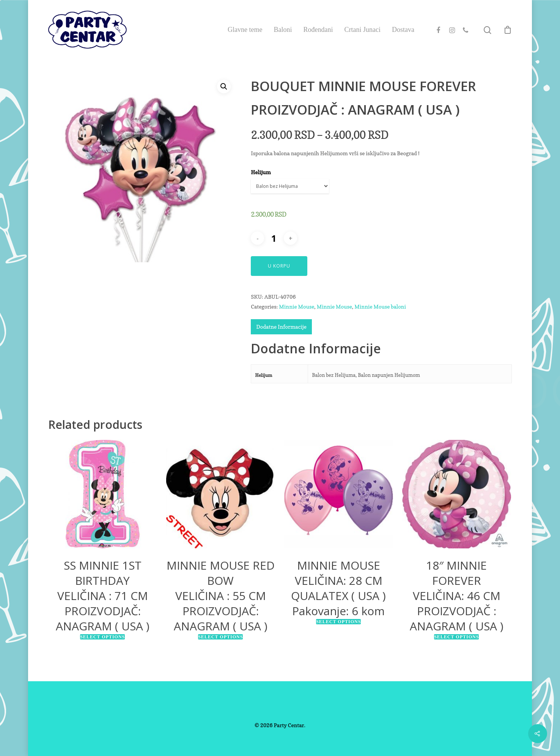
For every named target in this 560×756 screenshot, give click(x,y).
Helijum (261, 172)
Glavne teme (245, 30)
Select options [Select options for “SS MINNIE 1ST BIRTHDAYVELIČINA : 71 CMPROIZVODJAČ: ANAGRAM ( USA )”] (102, 637)
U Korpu (279, 266)
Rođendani (318, 30)
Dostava (403, 30)
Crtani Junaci (363, 30)
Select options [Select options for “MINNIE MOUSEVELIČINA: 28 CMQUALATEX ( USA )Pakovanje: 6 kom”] (338, 622)
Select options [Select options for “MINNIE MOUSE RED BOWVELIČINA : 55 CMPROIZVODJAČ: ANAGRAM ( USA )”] (220, 637)
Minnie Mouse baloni (380, 306)
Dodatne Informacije (281, 327)
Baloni (283, 30)
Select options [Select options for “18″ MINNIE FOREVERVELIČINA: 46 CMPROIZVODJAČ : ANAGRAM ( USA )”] (456, 637)
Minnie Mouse (297, 306)
